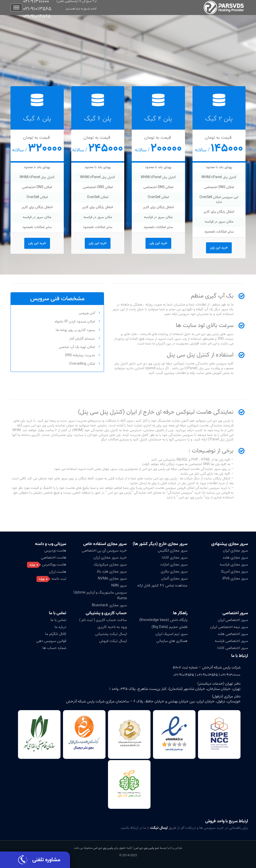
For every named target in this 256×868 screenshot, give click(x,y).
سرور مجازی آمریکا (234, 572)
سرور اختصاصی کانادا (233, 648)
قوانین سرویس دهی (51, 641)
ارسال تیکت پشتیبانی (111, 634)
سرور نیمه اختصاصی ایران (229, 627)
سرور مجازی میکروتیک (110, 565)
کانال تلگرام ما (56, 634)
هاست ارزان (58, 572)
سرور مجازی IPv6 (235, 579)
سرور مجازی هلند (235, 558)
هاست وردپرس (55, 551)
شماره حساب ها (54, 648)
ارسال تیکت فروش (113, 641)
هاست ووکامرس (54, 565)
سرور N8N (119, 585)
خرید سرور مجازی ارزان (110, 558)
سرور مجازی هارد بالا (112, 572)
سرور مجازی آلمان (174, 579)
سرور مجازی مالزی (174, 572)
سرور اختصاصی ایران (233, 620)
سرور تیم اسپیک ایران (171, 634)
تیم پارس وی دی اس (146, 848)
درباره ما (60, 627)
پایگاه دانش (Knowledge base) (163, 620)
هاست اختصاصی (54, 558)
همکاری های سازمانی (172, 641)
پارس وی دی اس (103, 848)
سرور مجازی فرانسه (234, 565)
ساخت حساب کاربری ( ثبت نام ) (103, 620)
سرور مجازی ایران (235, 551)
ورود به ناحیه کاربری (112, 627)
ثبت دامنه (59, 579)
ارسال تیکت (159, 828)
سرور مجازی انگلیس (173, 551)
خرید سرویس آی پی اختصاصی (104, 551)
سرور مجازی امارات (174, 565)
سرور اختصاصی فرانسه (231, 641)
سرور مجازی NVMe (112, 579)
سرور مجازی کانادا (175, 558)
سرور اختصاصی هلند (233, 634)
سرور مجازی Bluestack (109, 605)
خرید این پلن (219, 248)
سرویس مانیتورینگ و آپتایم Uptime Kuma (100, 595)
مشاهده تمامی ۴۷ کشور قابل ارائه (162, 585)
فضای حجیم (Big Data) (169, 627)
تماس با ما (58, 613)
